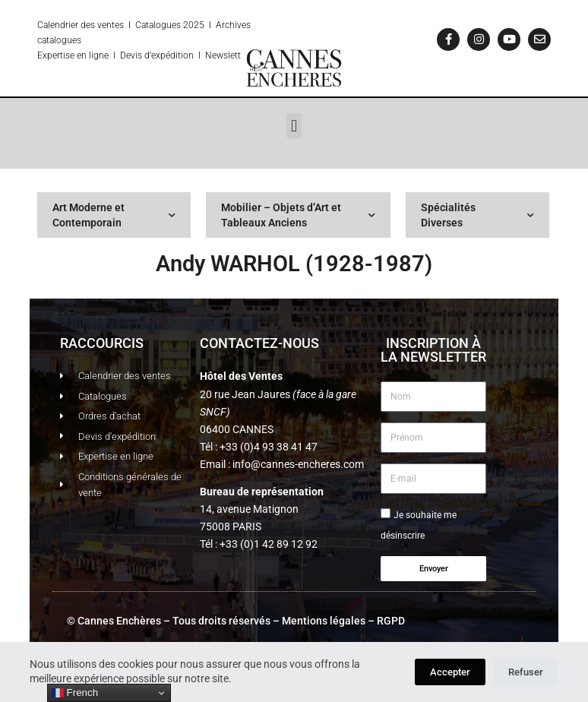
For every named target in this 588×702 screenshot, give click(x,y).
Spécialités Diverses (477, 215)
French (75, 693)
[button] (294, 126)
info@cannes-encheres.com (298, 464)
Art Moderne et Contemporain (114, 215)
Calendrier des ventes (81, 25)
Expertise (56, 55)
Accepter (450, 672)
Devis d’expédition (157, 55)
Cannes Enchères (119, 621)
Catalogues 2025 (170, 25)
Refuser (526, 672)
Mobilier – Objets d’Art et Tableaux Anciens (298, 215)
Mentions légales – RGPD (343, 621)
